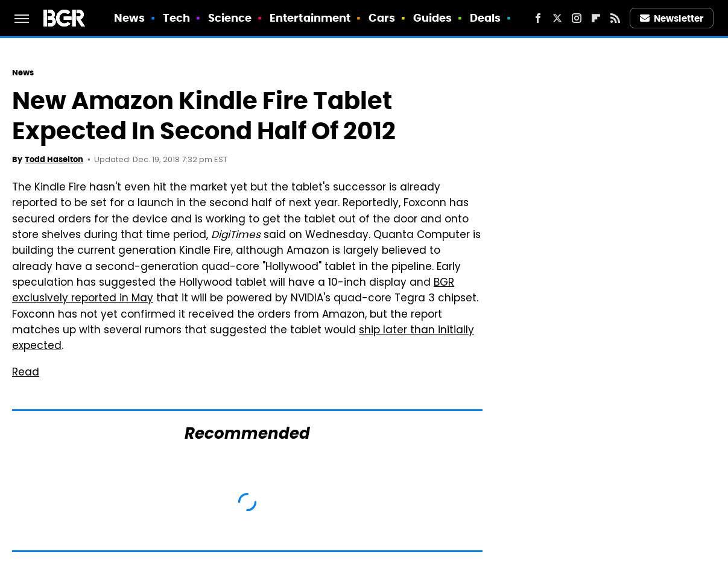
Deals (486, 18)
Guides (433, 18)
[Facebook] (538, 18)
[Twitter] (557, 18)
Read (26, 373)
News (129, 18)
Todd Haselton (54, 159)
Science (230, 18)
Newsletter (672, 18)
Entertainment (310, 18)
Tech (176, 18)
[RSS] (615, 18)
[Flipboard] (596, 18)
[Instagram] (577, 18)
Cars (382, 18)
